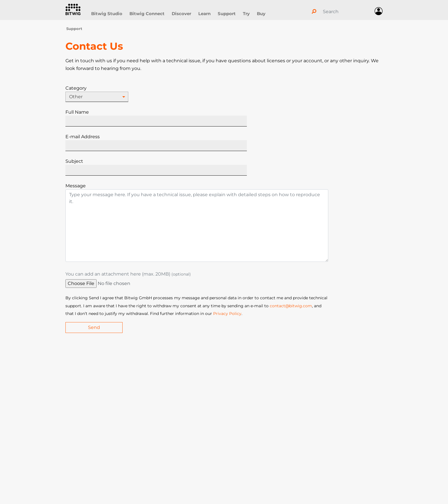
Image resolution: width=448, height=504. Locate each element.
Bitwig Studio (107, 14)
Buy (261, 14)
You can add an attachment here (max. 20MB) (128, 274)
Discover (181, 14)
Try (246, 14)
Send (94, 327)
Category (76, 88)
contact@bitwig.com (291, 306)
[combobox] (97, 97)
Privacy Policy (227, 314)
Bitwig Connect (147, 14)
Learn (204, 14)
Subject (74, 161)
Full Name (77, 112)
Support (227, 14)
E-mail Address (83, 137)
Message (76, 186)
